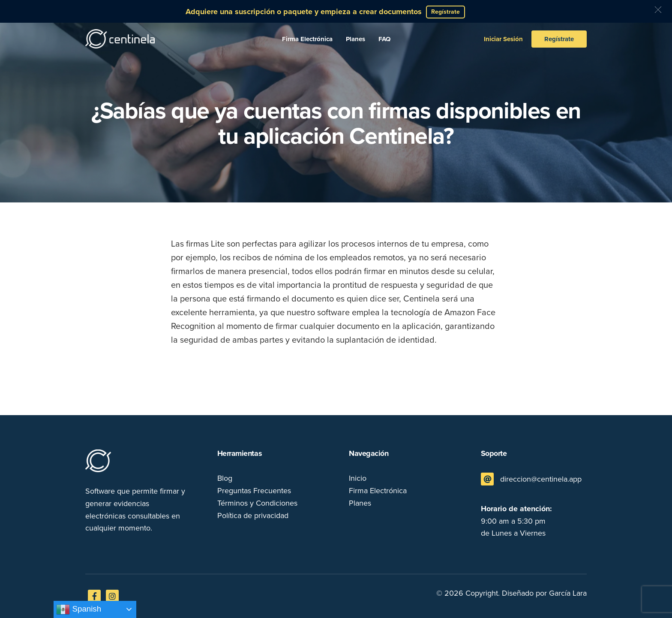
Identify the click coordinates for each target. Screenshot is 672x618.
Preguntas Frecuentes (254, 491)
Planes (355, 39)
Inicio (358, 478)
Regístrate (559, 39)
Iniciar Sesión (503, 39)
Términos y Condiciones (257, 503)
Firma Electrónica (307, 39)
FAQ (384, 39)
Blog (225, 478)
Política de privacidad (253, 516)
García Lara (568, 593)
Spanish (79, 609)
